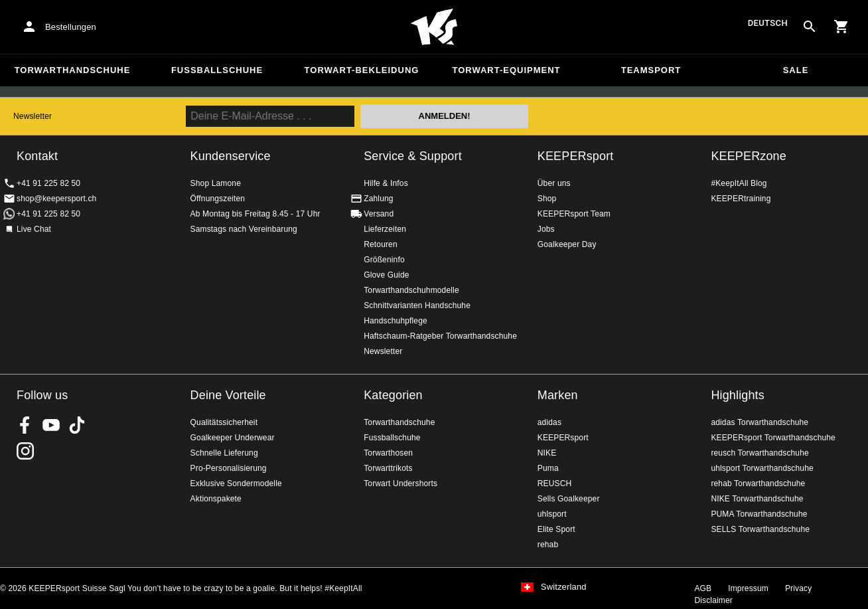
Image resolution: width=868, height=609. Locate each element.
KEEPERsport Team (574, 214)
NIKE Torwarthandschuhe (757, 499)
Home (434, 27)
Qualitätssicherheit (224, 422)
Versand (379, 214)
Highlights (738, 395)
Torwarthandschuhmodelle (411, 290)
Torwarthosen (388, 453)
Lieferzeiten (385, 229)
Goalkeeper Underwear (233, 438)
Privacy (798, 588)
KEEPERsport (576, 156)
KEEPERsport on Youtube (51, 425)
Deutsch (768, 24)
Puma (548, 468)
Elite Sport (556, 529)
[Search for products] (810, 27)
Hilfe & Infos (386, 183)
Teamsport (651, 70)
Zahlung (378, 199)
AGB (703, 588)
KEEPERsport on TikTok (77, 425)
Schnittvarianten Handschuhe (417, 305)
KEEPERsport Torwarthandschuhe (773, 438)
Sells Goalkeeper (569, 499)
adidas (549, 422)
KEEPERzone (749, 156)
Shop (547, 199)
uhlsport (552, 514)
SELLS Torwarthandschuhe (760, 529)
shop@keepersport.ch (56, 199)
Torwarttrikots (388, 468)
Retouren (381, 244)
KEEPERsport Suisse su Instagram (25, 451)
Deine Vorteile (228, 395)
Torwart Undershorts (400, 483)
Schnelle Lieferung (224, 453)
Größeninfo (384, 260)
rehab (548, 545)
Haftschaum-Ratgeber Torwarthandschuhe (440, 336)
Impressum (748, 588)
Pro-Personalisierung (229, 468)
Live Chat (34, 229)
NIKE (547, 453)
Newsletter (33, 116)
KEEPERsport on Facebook (25, 425)
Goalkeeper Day (567, 244)
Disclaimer (713, 600)
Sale (796, 70)
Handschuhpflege (396, 321)
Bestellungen (71, 27)
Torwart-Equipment (506, 70)
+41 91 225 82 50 (48, 183)
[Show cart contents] (841, 27)
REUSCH (555, 483)
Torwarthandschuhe (73, 70)
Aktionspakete (216, 499)
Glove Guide (386, 275)
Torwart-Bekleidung (362, 70)
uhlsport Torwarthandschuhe (762, 468)
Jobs (546, 229)
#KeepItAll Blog (739, 183)
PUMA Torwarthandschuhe (759, 514)
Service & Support (413, 156)
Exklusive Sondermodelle (236, 483)
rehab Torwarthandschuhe (758, 483)
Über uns (554, 183)
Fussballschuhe (217, 70)
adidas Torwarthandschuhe (760, 422)
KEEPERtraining (741, 199)
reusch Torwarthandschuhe (760, 453)
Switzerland (564, 587)
